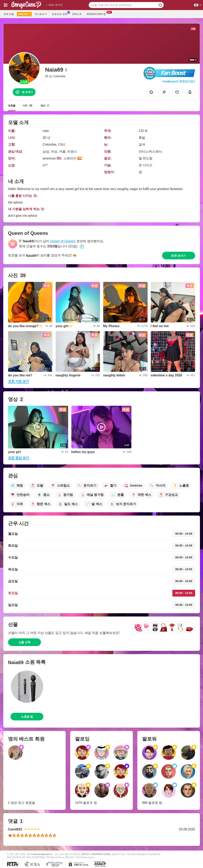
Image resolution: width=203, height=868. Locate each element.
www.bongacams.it (42, 854)
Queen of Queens (63, 241)
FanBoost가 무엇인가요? (179, 81)
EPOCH (85, 854)
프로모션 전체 (60, 14)
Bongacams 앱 (97, 14)
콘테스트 (77, 14)
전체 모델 (9, 14)
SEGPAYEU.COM (100, 854)
